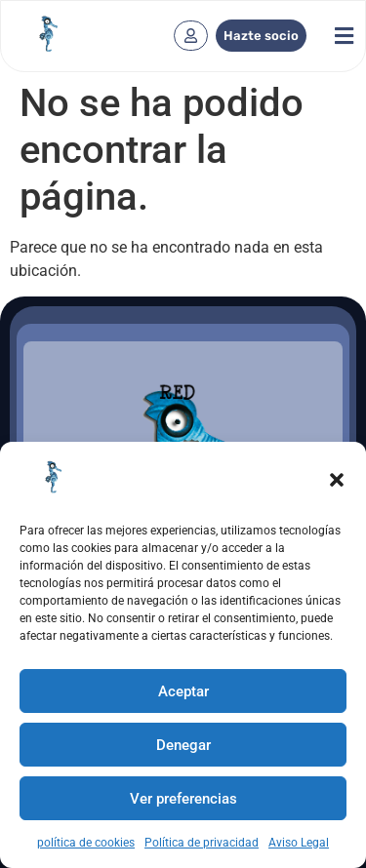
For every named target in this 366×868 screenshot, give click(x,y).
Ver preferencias (183, 799)
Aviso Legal (299, 843)
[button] (337, 480)
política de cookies (86, 843)
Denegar (183, 745)
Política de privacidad (202, 843)
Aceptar (183, 691)
